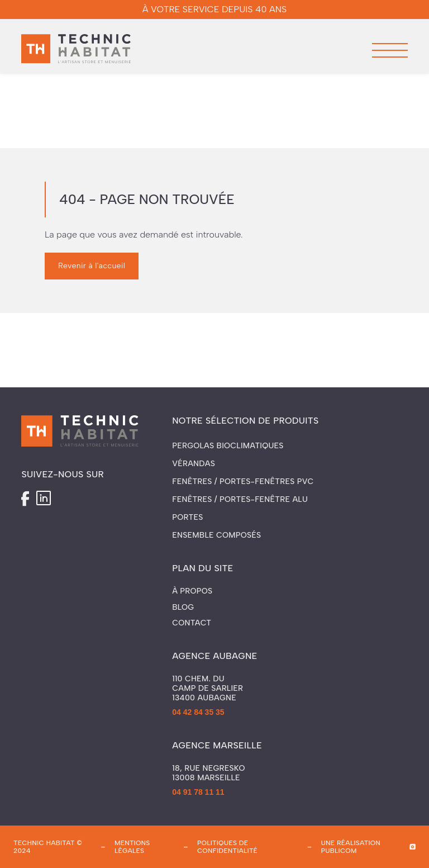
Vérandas (194, 464)
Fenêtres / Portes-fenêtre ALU (240, 499)
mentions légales (132, 847)
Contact (192, 623)
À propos (192, 591)
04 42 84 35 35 (198, 712)
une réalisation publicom (351, 847)
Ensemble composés (216, 535)
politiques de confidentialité (227, 847)
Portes (187, 517)
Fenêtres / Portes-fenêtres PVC (243, 482)
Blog (183, 608)
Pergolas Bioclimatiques (228, 446)
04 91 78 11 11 (198, 792)
